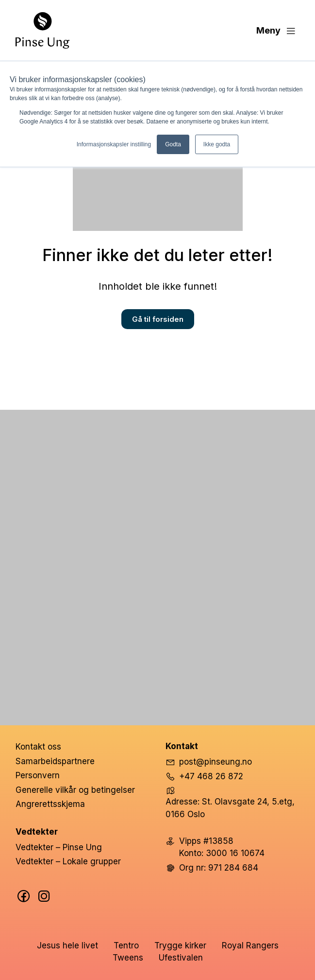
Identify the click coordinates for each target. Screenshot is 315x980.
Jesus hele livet (67, 945)
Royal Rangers (250, 945)
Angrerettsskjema (50, 804)
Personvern (38, 775)
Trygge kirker (180, 945)
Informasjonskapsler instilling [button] (114, 144)
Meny (276, 31)
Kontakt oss (38, 747)
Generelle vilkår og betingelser (75, 790)
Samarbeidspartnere (55, 761)
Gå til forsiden (158, 319)
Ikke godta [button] (217, 144)
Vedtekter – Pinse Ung (59, 847)
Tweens (128, 958)
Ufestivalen (181, 958)
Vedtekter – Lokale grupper (68, 861)
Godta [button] (173, 144)
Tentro (126, 945)
